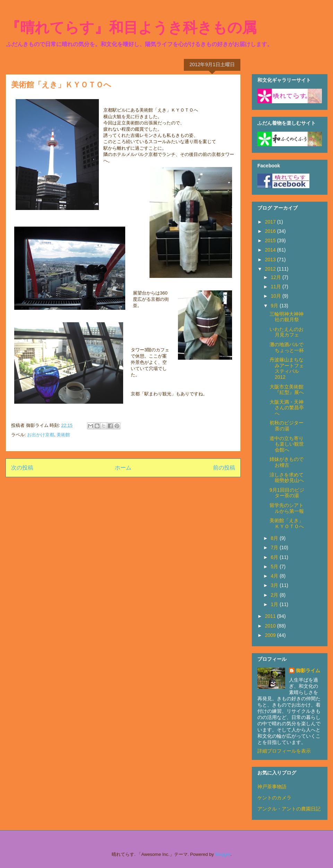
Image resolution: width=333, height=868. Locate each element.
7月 (275, 547)
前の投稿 (224, 468)
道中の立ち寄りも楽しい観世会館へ (287, 444)
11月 (276, 287)
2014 (271, 250)
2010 (271, 626)
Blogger (223, 854)
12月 (276, 277)
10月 (276, 296)
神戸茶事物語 (272, 787)
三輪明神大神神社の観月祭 (287, 317)
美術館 (63, 435)
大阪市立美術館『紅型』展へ (287, 390)
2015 (271, 240)
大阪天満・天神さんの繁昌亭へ (287, 408)
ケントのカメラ (274, 798)
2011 (271, 616)
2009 (271, 635)
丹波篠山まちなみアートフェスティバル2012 (287, 368)
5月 (275, 567)
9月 (275, 306)
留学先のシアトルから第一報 (287, 508)
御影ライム (308, 670)
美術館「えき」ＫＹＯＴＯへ (287, 523)
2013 (271, 260)
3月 (275, 585)
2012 (271, 269)
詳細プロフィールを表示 (284, 751)
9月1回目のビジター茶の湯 (287, 493)
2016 (271, 231)
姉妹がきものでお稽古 (287, 462)
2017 (271, 222)
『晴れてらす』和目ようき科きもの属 (131, 28)
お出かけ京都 (41, 435)
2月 (275, 595)
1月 (275, 604)
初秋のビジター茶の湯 (287, 426)
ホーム (123, 468)
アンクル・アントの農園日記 (289, 809)
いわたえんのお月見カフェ (287, 332)
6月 (275, 557)
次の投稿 (22, 468)
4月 (275, 576)
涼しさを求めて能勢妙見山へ (287, 478)
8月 (275, 538)
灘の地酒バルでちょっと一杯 (287, 347)
